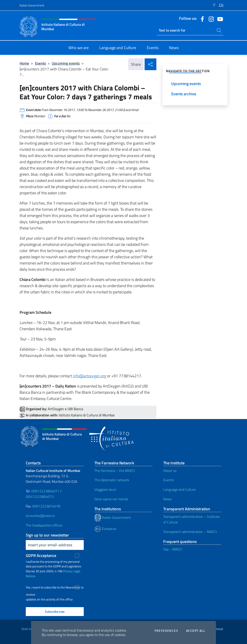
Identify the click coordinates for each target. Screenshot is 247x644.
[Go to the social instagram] (210, 19)
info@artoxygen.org (90, 376)
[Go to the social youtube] (219, 19)
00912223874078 (46, 506)
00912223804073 (40, 497)
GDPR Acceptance (41, 556)
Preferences (166, 631)
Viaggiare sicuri (105, 489)
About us (170, 471)
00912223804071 (45, 491)
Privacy (68, 571)
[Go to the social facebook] (201, 19)
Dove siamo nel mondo (111, 499)
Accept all (196, 631)
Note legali (29, 629)
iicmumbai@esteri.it (40, 516)
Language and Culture (179, 489)
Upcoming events (66, 63)
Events (41, 63)
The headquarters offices (44, 525)
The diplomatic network (112, 480)
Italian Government (32, 5)
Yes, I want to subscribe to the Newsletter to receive (55, 588)
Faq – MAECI (173, 549)
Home (24, 63)
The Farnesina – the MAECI (115, 471)
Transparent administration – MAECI (190, 532)
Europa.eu (105, 529)
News (167, 499)
